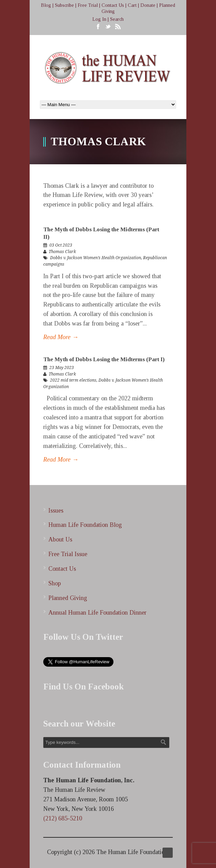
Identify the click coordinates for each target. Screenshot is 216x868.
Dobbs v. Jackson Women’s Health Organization (96, 258)
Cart (132, 5)
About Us (60, 539)
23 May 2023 (62, 368)
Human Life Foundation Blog (85, 525)
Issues (56, 511)
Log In (99, 19)
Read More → (61, 337)
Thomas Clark (62, 252)
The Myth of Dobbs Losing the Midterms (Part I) (104, 359)
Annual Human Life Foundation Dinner (97, 613)
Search (117, 19)
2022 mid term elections (73, 380)
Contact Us (113, 5)
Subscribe (64, 5)
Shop (55, 583)
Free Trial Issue (68, 554)
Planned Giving (68, 598)
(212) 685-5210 (63, 818)
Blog (46, 5)
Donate (148, 5)
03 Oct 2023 (61, 245)
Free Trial (88, 5)
